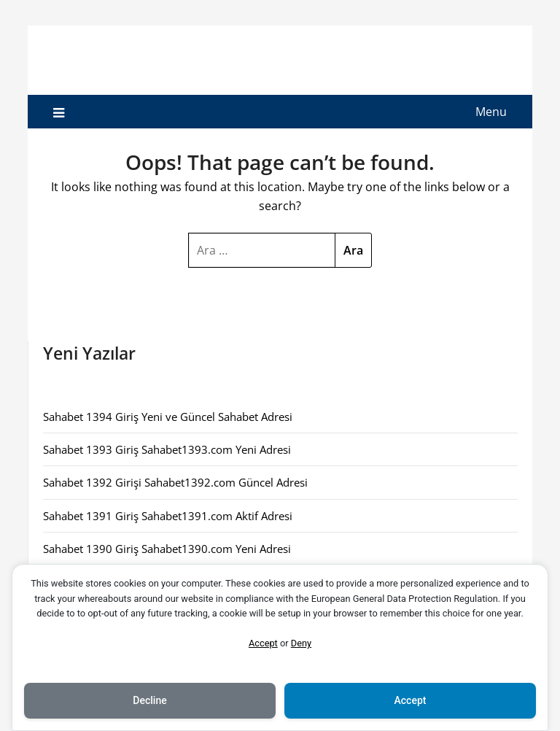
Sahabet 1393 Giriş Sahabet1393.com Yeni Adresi (167, 449)
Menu (491, 112)
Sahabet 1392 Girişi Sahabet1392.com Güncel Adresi (175, 482)
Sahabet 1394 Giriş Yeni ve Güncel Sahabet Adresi (168, 417)
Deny (301, 643)
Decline (149, 700)
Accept (263, 643)
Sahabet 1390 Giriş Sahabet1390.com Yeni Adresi (167, 549)
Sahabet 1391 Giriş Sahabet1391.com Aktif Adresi (168, 516)
